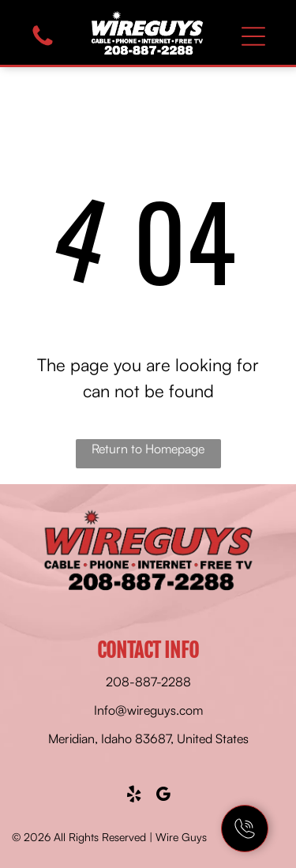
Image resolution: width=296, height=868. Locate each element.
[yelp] (133, 797)
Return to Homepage (148, 449)
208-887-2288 (148, 682)
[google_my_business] (163, 797)
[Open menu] (253, 36)
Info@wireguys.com (148, 710)
